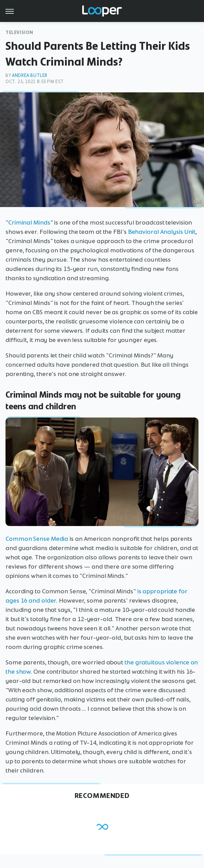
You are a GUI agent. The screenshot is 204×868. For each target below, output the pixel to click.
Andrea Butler (30, 75)
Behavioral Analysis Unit (162, 232)
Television (19, 32)
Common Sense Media (37, 539)
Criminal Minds (29, 222)
